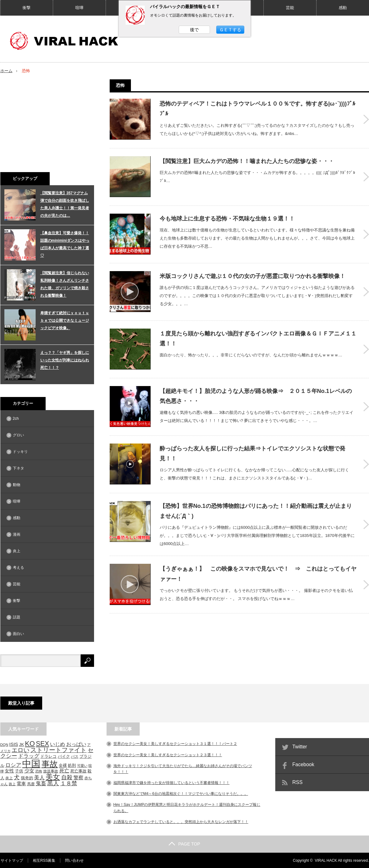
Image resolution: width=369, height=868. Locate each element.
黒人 (53, 783)
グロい (18, 435)
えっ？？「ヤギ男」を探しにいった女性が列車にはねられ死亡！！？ (65, 360)
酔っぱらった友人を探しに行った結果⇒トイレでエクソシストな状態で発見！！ (252, 448)
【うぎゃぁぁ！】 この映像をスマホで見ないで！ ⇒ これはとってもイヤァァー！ (258, 567)
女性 (9, 771)
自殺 (67, 777)
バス (75, 756)
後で (194, 30)
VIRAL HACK (326, 860)
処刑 (72, 765)
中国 (31, 763)
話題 (17, 617)
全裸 (63, 765)
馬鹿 (31, 784)
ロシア (13, 765)
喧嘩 (79, 8)
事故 (50, 764)
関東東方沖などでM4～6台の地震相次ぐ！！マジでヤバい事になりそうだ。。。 (181, 794)
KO (30, 744)
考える (18, 568)
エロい (20, 750)
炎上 (17, 551)
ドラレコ (48, 756)
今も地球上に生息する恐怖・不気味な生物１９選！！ (227, 216)
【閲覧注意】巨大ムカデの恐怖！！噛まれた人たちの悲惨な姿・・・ (247, 160)
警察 (78, 777)
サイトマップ (12, 860)
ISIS (14, 744)
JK (21, 744)
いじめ (57, 744)
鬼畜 (41, 783)
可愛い (82, 765)
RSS (298, 782)
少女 (29, 770)
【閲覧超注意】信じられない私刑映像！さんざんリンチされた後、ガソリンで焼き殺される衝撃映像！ (65, 284)
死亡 (64, 770)
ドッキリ (20, 452)
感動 (343, 8)
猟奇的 (27, 778)
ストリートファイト (58, 750)
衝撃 (27, 8)
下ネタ (18, 468)
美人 (39, 777)
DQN (4, 744)
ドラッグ (29, 756)
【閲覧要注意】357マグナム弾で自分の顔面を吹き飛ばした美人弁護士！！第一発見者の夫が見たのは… (65, 204)
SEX (42, 744)
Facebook (303, 764)
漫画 (17, 534)
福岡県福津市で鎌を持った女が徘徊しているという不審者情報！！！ (172, 782)
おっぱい (76, 744)
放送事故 (51, 771)
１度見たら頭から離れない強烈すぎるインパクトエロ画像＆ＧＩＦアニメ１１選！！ (258, 335)
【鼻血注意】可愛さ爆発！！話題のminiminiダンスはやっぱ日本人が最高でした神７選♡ (65, 244)
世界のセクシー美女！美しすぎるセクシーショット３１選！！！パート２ (175, 744)
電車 (21, 783)
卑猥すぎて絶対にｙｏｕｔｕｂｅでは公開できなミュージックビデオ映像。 (65, 320)
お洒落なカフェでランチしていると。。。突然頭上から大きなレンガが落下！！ (181, 821)
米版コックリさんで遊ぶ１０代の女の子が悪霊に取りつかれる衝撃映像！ (252, 273)
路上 (12, 784)
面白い (18, 634)
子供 (19, 771)
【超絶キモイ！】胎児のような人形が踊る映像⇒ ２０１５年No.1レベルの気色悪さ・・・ (256, 391)
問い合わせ (74, 860)
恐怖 (39, 771)
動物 (17, 485)
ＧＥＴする (230, 30)
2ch (16, 419)
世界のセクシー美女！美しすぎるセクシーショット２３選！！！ (168, 755)
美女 (53, 776)
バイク (64, 756)
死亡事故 (78, 771)
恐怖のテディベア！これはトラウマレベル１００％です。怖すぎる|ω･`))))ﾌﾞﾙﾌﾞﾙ (257, 108)
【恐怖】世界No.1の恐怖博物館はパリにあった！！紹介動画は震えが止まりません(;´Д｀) (256, 504)
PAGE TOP (184, 844)
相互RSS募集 (44, 860)
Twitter (300, 747)
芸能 (290, 8)
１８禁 (69, 783)
